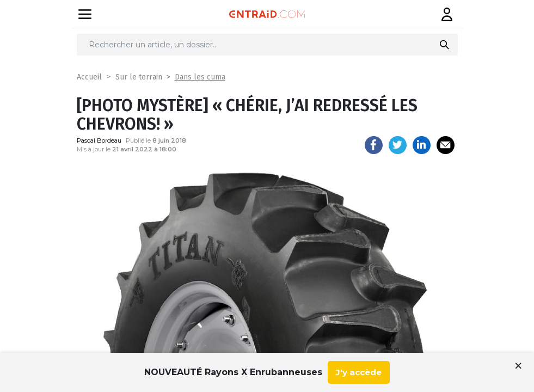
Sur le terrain (139, 77)
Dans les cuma (200, 77)
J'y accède (359, 372)
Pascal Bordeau (99, 140)
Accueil (89, 77)
